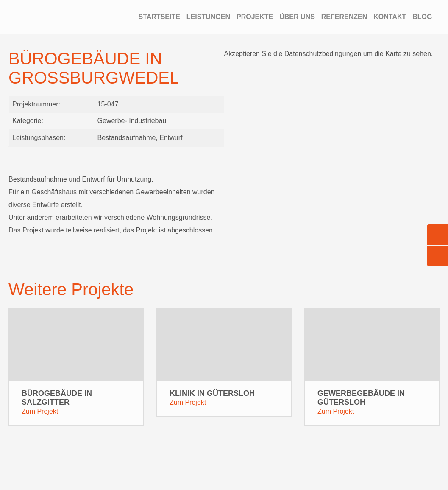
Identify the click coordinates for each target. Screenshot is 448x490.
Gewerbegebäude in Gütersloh (361, 399)
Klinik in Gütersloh (212, 395)
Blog (422, 17)
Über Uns (297, 17)
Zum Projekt (40, 413)
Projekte (255, 17)
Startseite (159, 17)
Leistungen (208, 17)
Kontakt (390, 17)
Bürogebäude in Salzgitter (57, 399)
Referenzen (344, 17)
